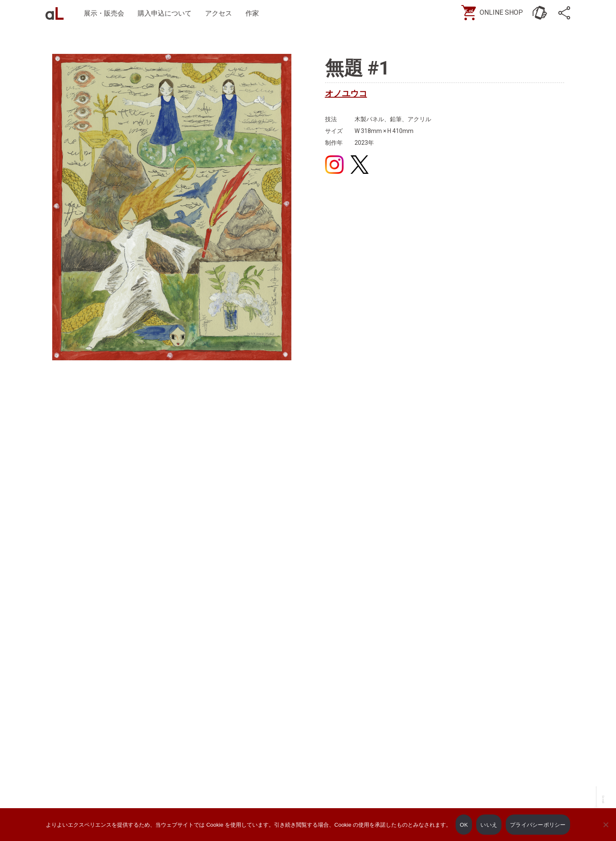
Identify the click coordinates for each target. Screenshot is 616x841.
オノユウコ (346, 93)
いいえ (489, 825)
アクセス (219, 13)
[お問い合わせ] (540, 13)
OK (464, 825)
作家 (252, 13)
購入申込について (165, 13)
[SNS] (565, 13)
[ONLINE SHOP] (495, 13)
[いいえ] (605, 830)
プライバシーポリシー (538, 825)
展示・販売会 (104, 13)
